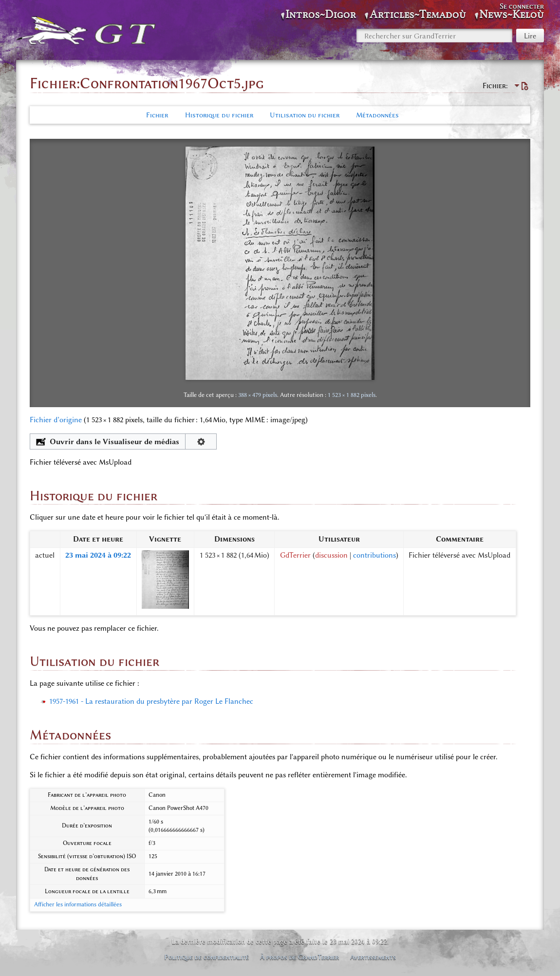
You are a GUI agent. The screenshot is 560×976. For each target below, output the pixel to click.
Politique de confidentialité (206, 957)
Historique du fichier (219, 115)
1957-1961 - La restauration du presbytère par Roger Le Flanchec (151, 701)
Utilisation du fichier (305, 115)
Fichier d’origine (56, 420)
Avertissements (373, 957)
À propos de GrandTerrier (299, 957)
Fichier (157, 115)
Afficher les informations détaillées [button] (78, 904)
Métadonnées (377, 115)
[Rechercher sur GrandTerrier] (434, 36)
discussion (331, 555)
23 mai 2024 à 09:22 (98, 555)
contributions (374, 555)
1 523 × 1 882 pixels (352, 395)
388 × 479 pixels (258, 395)
